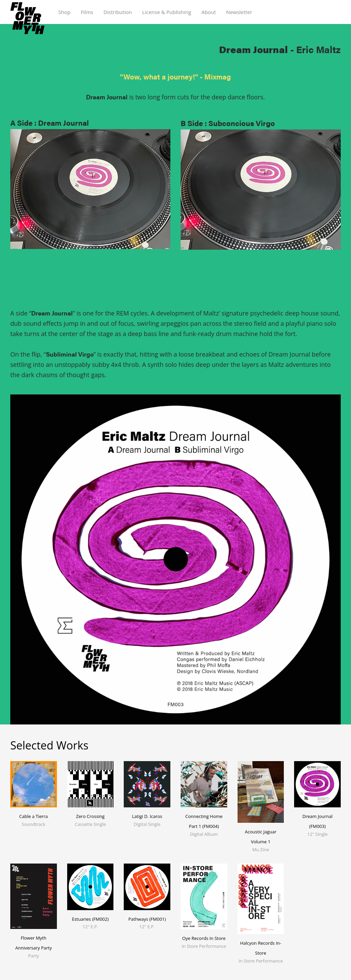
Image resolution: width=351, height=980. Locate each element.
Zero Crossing (90, 816)
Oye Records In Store (204, 938)
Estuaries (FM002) (90, 919)
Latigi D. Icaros (147, 816)
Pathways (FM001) (147, 919)
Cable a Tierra (34, 816)
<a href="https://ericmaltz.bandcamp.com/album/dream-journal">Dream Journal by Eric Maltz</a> (90, 285)
